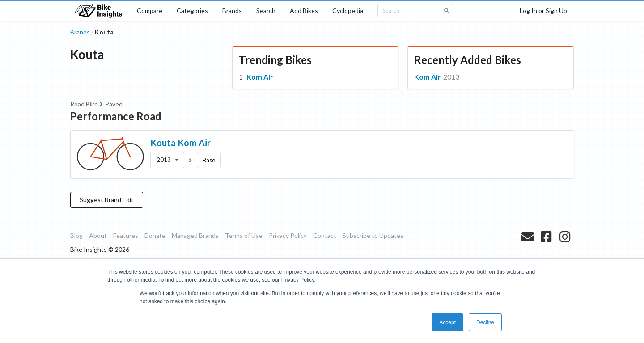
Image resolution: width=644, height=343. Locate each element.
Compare (150, 11)
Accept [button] (447, 322)
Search (266, 11)
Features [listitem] (126, 235)
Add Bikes (304, 11)
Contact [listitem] (325, 235)
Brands (232, 11)
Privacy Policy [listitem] (288, 235)
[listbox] (167, 160)
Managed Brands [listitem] (195, 235)
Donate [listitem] (155, 235)
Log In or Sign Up (543, 11)
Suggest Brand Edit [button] (107, 200)
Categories (192, 11)
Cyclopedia (348, 11)
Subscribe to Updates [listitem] (373, 235)
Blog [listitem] (76, 235)
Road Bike (84, 104)
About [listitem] (98, 235)
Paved (114, 104)
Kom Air (260, 77)
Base (209, 160)
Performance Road (116, 116)
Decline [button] (485, 322)
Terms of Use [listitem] (244, 235)
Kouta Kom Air (180, 143)
